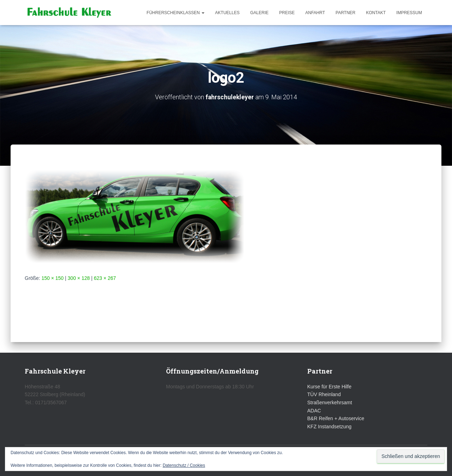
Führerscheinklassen (176, 13)
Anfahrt (315, 13)
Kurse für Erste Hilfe (329, 387)
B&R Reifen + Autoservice (336, 418)
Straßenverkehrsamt (330, 402)
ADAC (314, 411)
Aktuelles (227, 13)
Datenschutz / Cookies (184, 465)
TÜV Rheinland (324, 394)
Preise (287, 13)
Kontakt (376, 13)
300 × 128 (79, 278)
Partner (345, 13)
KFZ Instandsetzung (329, 427)
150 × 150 (52, 278)
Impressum (409, 13)
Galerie (259, 13)
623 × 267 (105, 278)
